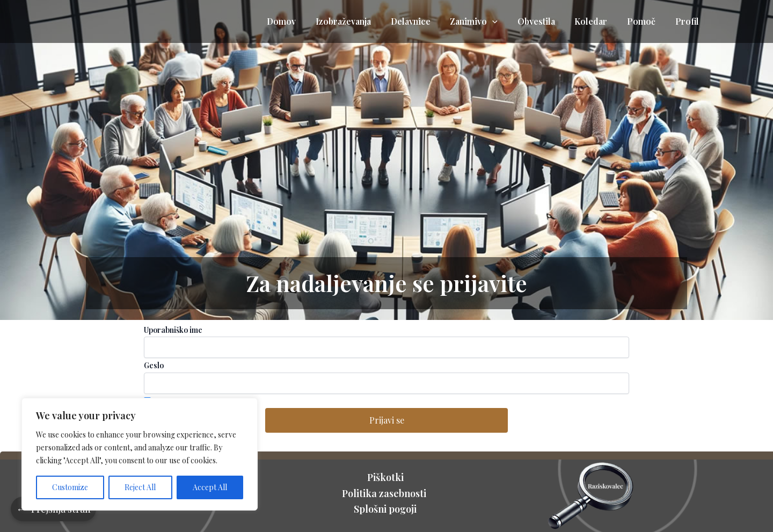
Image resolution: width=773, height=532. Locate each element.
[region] (140, 454)
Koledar (597, 21)
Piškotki (386, 477)
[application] (504, 21)
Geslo (154, 365)
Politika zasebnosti (386, 493)
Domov (300, 21)
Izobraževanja (359, 21)
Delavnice (424, 21)
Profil (688, 21)
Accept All (210, 487)
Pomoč (645, 21)
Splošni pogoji (386, 509)
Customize (70, 487)
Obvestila (545, 21)
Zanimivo (485, 21)
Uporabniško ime (173, 330)
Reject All (140, 487)
